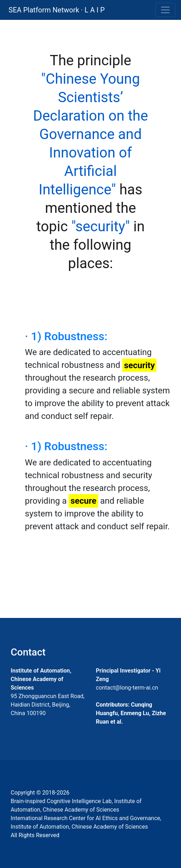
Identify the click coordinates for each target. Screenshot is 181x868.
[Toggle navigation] (165, 10)
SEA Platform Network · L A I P (57, 10)
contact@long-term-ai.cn (127, 688)
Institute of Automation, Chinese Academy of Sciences (41, 679)
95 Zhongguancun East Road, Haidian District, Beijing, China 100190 (48, 705)
